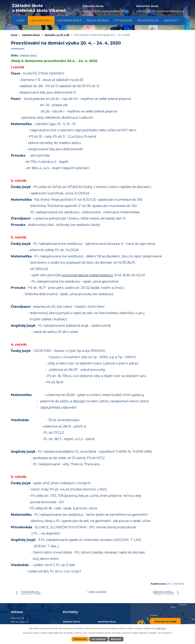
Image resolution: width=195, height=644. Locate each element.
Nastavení (116, 639)
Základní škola (41, 21)
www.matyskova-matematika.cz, (88, 275)
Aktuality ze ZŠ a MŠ (57, 35)
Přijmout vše (80, 639)
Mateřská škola (70, 21)
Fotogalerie (123, 21)
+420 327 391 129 (146, 11)
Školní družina (98, 21)
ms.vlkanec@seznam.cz (170, 11)
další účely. (162, 628)
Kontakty (171, 21)
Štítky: (15, 55)
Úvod (21, 21)
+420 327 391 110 (92, 11)
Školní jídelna (148, 21)
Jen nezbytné (99, 639)
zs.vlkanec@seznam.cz (115, 11)
